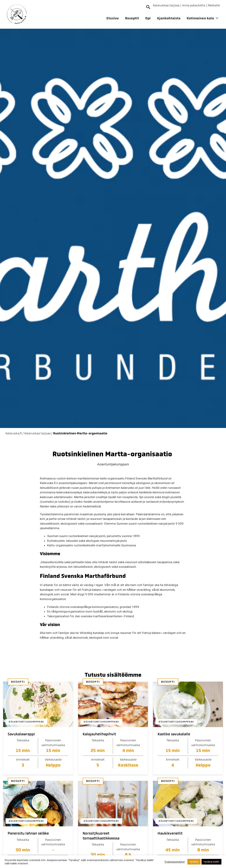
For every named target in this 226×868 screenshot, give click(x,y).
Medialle (214, 5)
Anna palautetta (194, 5)
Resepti (18, 682)
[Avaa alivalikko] (217, 19)
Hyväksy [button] (194, 862)
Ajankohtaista (169, 18)
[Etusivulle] (17, 14)
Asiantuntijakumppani (26, 722)
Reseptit (132, 18)
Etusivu (113, 18)
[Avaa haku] (148, 7)
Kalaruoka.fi (14, 433)
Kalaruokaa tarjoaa (166, 5)
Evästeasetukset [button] (175, 862)
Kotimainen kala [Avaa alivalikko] (200, 18)
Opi (148, 18)
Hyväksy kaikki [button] (211, 862)
